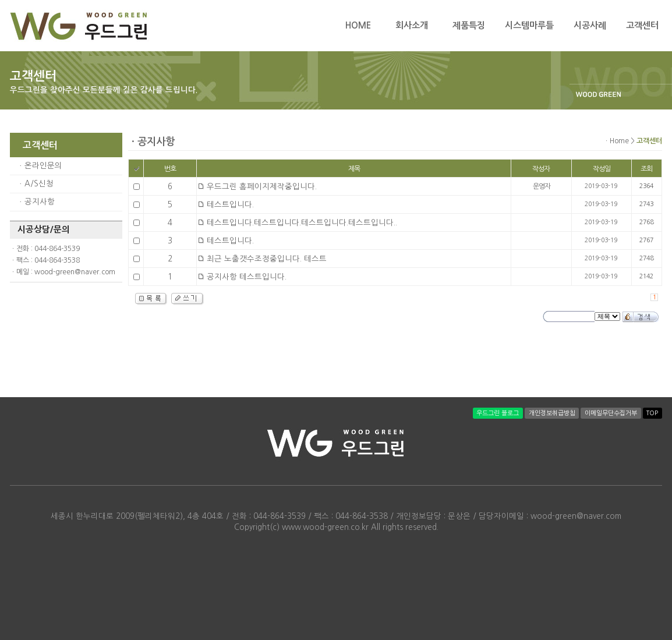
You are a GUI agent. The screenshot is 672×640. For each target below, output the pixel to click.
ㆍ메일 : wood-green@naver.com (63, 272)
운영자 (542, 186)
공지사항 (40, 202)
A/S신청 (39, 184)
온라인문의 (43, 166)
